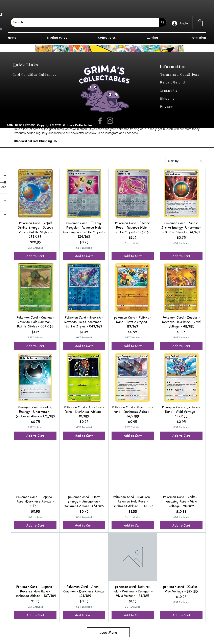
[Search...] (82, 22)
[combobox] (186, 161)
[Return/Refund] (183, 82)
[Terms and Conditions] (183, 74)
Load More (108, 632)
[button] (200, 22)
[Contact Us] (171, 91)
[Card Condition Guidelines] (36, 74)
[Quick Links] (27, 65)
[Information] (174, 66)
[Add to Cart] (35, 256)
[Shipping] (170, 99)
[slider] (5, 182)
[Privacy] (171, 107)
